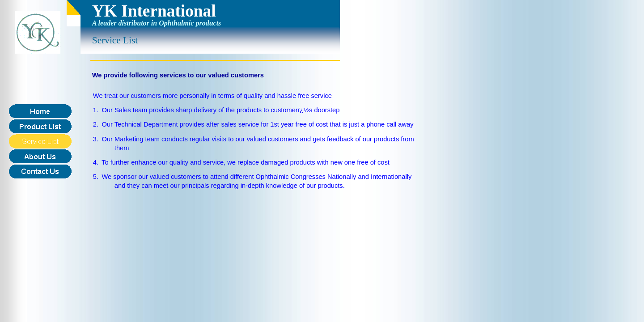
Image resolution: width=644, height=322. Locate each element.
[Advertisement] (256, 216)
